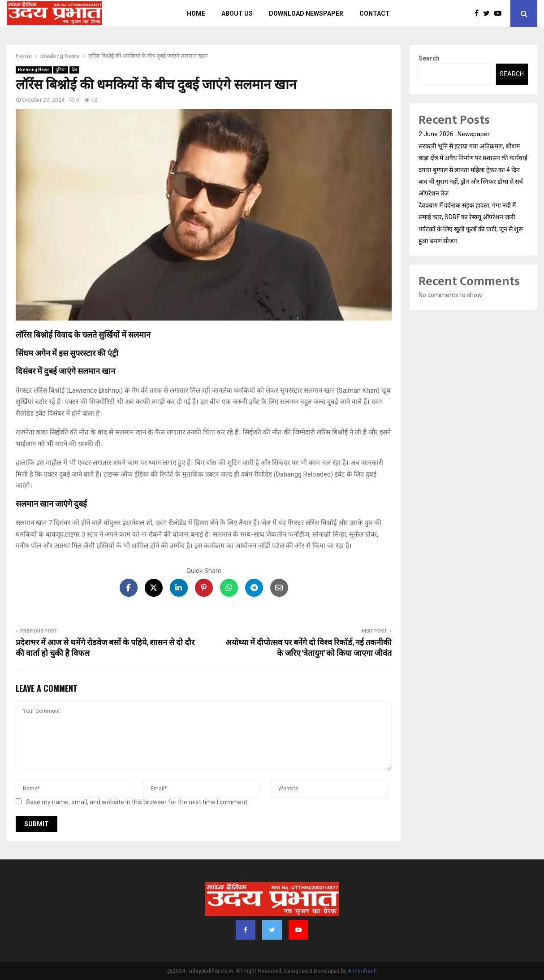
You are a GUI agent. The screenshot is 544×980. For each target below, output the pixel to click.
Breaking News (34, 70)
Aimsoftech (362, 971)
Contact (375, 13)
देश (74, 70)
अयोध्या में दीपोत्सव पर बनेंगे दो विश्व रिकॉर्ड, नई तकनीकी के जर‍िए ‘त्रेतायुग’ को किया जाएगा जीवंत (309, 648)
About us (237, 13)
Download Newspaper (306, 13)
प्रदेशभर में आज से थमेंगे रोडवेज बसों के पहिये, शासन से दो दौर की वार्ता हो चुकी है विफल (105, 648)
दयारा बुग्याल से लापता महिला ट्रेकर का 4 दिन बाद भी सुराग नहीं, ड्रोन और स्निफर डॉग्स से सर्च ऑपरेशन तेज (471, 182)
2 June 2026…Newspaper (454, 134)
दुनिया (61, 70)
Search (429, 58)
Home (196, 13)
